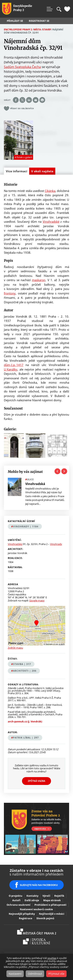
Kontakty (32, 896)
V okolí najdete (42, 171)
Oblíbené (67, 9)
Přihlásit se (15, 21)
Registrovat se (39, 21)
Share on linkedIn (29, 100)
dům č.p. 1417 (14, 365)
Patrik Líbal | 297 (26, 738)
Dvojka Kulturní (36, 941)
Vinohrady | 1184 (26, 526)
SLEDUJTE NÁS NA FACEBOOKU (39, 885)
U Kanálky (11, 369)
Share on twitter (22, 100)
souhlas (52, 958)
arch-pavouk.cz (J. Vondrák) (25, 722)
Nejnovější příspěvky (22, 914)
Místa (37, 30)
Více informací (18, 172)
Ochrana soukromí (18, 905)
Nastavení (15, 974)
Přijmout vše (56, 974)
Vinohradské (51, 222)
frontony (10, 293)
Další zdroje (32, 900)
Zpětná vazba (36, 781)
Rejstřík (59, 896)
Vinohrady (56, 544)
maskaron (39, 280)
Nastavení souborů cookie (36, 909)
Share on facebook (16, 100)
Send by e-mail (36, 100)
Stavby (47, 30)
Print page (42, 100)
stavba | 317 (22, 664)
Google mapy (37, 600)
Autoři (16, 900)
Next (64, 471)
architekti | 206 (25, 671)
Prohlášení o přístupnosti (50, 905)
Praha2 (37, 932)
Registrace (26, 918)
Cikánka (50, 191)
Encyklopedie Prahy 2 (18, 30)
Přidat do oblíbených (22, 108)
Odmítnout (35, 974)
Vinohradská (15, 544)
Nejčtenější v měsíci (52, 914)
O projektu (16, 896)
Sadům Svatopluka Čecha (22, 67)
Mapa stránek (52, 900)
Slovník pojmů (45, 918)
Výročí (46, 896)
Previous (57, 471)
